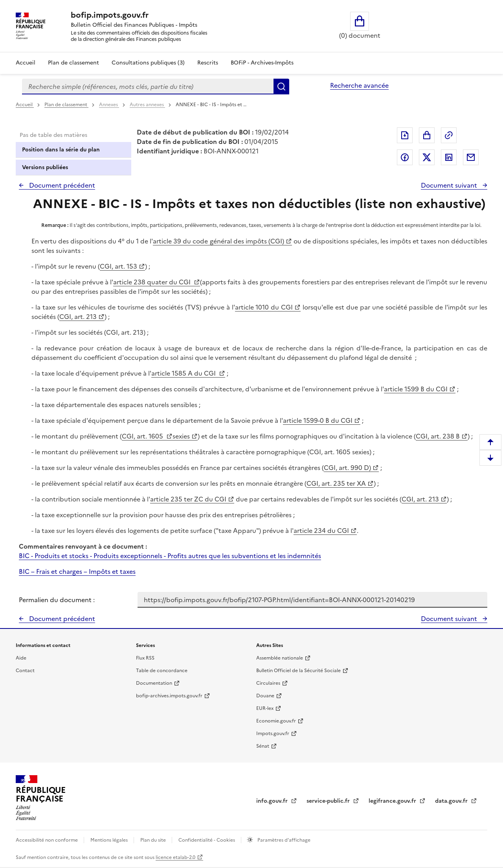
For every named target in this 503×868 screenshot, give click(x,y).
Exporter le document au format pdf (405, 135)
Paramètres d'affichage (283, 840)
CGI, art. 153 (118, 266)
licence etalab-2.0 (175, 857)
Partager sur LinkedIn (449, 157)
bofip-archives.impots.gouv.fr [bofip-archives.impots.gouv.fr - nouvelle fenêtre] (169, 696)
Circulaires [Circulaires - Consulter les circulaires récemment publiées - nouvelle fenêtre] (268, 683)
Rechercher (281, 87)
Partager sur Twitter (427, 157)
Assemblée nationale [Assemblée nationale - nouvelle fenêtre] (280, 658)
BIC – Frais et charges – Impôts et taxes (77, 571)
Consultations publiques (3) (148, 63)
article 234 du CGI (321, 531)
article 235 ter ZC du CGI (188, 499)
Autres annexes (147, 105)
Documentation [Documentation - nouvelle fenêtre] (154, 683)
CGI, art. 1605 (143, 436)
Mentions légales (110, 840)
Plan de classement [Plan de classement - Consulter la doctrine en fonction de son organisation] (73, 63)
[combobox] (148, 87)
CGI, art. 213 (78, 317)
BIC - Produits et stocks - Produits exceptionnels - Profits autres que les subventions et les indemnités (170, 556)
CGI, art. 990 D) (347, 468)
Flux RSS (145, 658)
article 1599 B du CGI (416, 389)
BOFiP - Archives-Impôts (262, 63)
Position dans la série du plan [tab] (61, 150)
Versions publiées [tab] (45, 167)
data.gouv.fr (452, 801)
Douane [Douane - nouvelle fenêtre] (265, 696)
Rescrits (208, 63)
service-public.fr (329, 801)
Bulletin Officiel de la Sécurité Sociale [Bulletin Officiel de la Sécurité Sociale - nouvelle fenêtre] (298, 671)
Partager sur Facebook (405, 157)
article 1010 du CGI (264, 307)
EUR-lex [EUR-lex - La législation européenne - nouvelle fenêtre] (265, 708)
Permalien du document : (57, 600)
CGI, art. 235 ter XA (336, 483)
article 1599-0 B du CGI (318, 420)
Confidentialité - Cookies (207, 840)
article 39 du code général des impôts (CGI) (218, 241)
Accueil (26, 63)
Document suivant (450, 185)
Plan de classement (66, 105)
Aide (21, 658)
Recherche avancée (359, 85)
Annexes (109, 105)
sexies (181, 436)
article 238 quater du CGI (153, 282)
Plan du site (154, 840)
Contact (25, 671)
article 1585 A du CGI (184, 373)
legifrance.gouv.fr (393, 801)
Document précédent (61, 185)
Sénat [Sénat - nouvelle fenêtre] (263, 746)
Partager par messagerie (471, 157)
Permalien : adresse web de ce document (449, 135)
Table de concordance (162, 671)
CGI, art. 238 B (438, 436)
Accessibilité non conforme (47, 840)
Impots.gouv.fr (273, 733)
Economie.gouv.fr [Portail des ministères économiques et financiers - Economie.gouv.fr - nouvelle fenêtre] (276, 721)
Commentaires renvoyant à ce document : (83, 546)
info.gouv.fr (273, 801)
